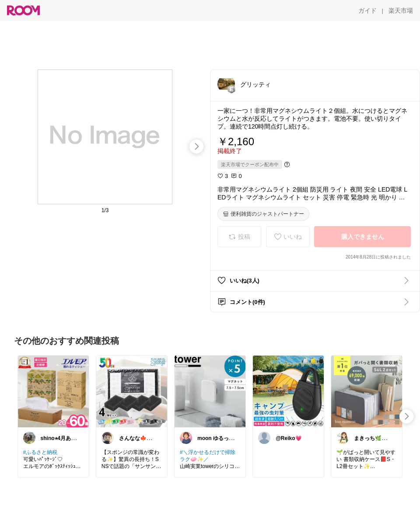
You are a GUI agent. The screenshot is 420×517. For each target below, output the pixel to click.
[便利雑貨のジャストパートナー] (263, 214)
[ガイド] (367, 10)
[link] (53, 391)
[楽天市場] (401, 10)
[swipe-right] (196, 147)
